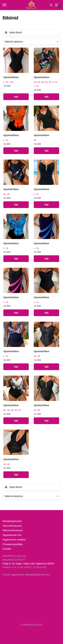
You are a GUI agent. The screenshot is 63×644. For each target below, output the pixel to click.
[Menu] (8, 5)
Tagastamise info (12, 535)
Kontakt (7, 549)
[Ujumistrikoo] (16, 60)
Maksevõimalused (13, 530)
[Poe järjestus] (32, 42)
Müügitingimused (12, 521)
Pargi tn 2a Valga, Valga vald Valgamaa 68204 (28, 563)
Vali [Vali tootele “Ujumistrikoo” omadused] (16, 97)
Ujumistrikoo (11, 77)
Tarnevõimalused (12, 526)
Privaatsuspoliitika (13, 544)
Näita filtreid (13, 33)
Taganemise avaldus (14, 539)
